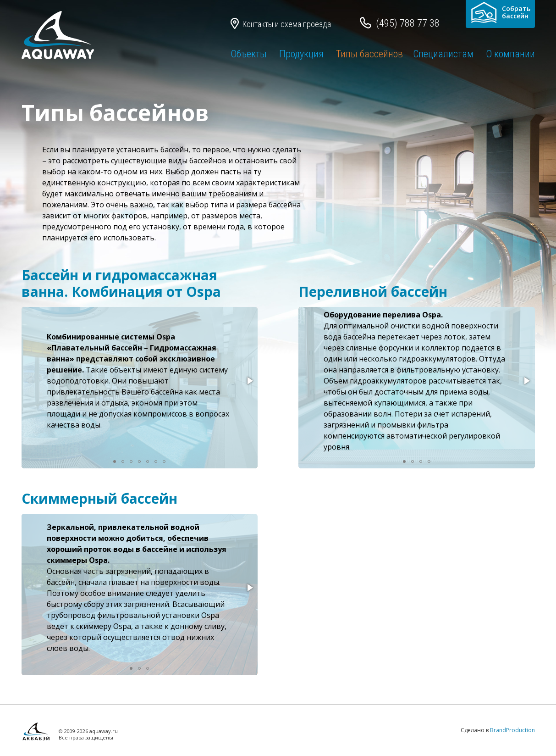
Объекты (249, 54)
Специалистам (443, 54)
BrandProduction (512, 730)
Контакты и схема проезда (286, 24)
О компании (510, 54)
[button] (249, 381)
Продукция (301, 54)
